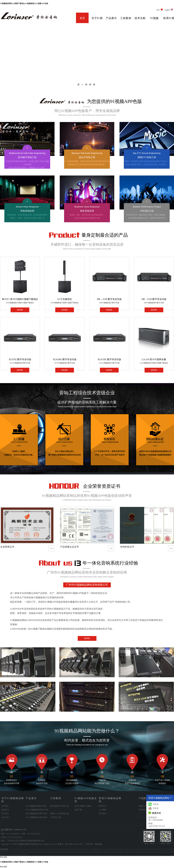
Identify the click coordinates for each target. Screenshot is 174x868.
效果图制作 (32, 852)
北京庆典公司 (22, 852)
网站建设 (99, 844)
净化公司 (72, 849)
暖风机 (13, 849)
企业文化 (5, 817)
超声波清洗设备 (68, 852)
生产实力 (5, 813)
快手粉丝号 (163, 852)
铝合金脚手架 (63, 849)
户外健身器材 (105, 852)
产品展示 (111, 18)
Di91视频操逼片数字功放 (36, 806)
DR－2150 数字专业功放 (154, 299)
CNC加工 (48, 852)
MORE (20, 310)
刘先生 (154, 804)
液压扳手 (151, 849)
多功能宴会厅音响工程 (59, 806)
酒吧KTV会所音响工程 (60, 813)
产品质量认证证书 (69, 547)
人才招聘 (103, 810)
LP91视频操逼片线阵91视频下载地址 (20, 303)
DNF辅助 (24, 855)
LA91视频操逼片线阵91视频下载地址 (154, 363)
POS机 (165, 849)
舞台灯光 (102, 849)
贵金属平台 (36, 849)
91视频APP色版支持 (154, 20)
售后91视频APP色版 (83, 806)
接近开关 (20, 849)
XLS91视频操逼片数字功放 (20, 363)
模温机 (79, 849)
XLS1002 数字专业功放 (65, 359)
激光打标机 (57, 852)
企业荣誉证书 (7, 547)
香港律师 (94, 849)
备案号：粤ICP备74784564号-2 (70, 844)
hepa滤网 (27, 849)
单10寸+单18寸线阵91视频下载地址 (20, 299)
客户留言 (103, 813)
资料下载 (78, 810)
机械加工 (53, 849)
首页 (82, 18)
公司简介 (5, 806)
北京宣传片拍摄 (152, 852)
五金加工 (158, 849)
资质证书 (5, 810)
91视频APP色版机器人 (115, 849)
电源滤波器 (129, 852)
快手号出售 (4, 852)
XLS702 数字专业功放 (20, 359)
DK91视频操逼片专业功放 (36, 817)
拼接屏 (121, 852)
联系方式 (103, 806)
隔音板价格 (86, 852)
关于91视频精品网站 (97, 20)
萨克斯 (171, 849)
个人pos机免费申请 (13, 855)
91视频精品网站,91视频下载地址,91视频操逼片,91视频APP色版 (24, 3)
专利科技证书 (127, 547)
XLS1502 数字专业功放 (109, 359)
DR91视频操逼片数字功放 (109, 303)
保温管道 (115, 852)
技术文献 (140, 18)
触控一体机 (45, 849)
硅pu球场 (41, 852)
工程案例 (126, 18)
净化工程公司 (129, 849)
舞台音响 (78, 852)
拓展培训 (141, 852)
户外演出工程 (56, 817)
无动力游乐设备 (141, 849)
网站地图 (3, 857)
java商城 (171, 852)
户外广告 (13, 852)
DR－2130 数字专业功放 (109, 299)
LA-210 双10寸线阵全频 (154, 359)
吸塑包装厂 (86, 849)
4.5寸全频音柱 (65, 299)
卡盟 (136, 852)
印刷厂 (3, 855)
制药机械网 (95, 852)
